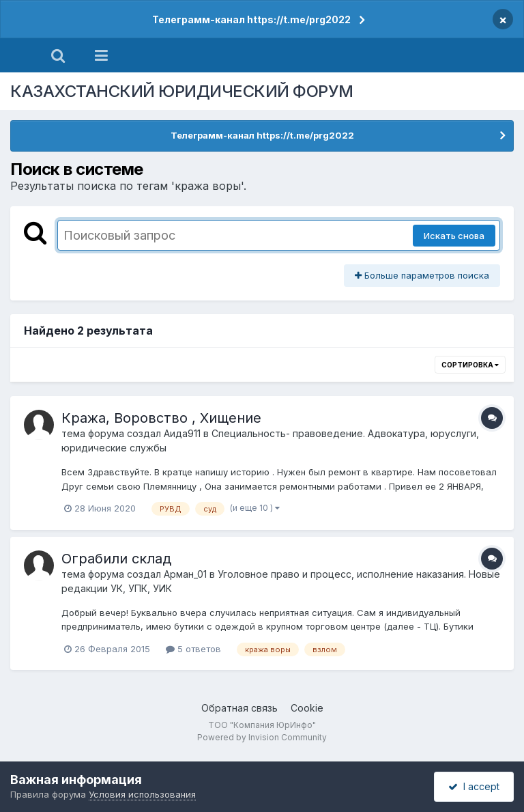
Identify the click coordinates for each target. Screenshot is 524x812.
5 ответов (193, 649)
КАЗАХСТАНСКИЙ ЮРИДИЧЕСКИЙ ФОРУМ (182, 91)
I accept (474, 786)
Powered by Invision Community (262, 737)
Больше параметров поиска (422, 275)
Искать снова (454, 236)
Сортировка (470, 365)
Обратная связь (239, 708)
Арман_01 (185, 574)
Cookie (307, 708)
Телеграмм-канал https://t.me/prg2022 (251, 19)
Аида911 (182, 433)
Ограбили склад (116, 559)
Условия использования (142, 794)
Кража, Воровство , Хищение (161, 418)
